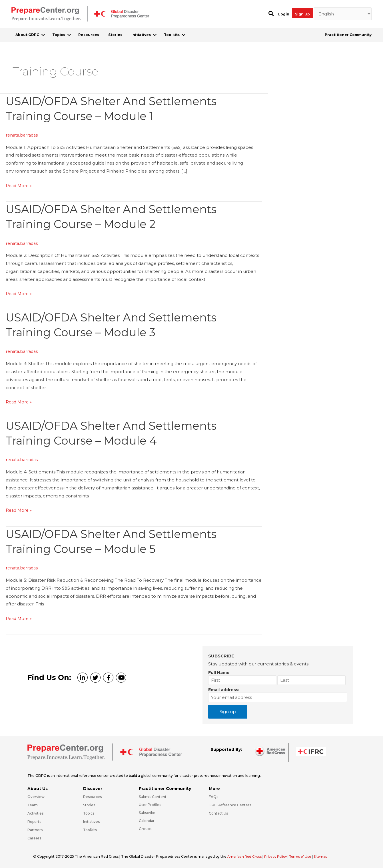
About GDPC (27, 35)
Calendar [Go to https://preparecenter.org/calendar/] (147, 820)
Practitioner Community (348, 35)
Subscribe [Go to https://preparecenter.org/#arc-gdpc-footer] (147, 812)
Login (284, 14)
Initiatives (141, 35)
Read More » (19, 185)
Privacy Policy (278, 856)
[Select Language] (343, 14)
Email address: (224, 689)
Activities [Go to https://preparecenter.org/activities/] (35, 813)
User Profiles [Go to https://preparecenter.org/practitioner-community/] (150, 804)
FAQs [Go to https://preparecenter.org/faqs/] (213, 796)
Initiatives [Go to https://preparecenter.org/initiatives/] (91, 821)
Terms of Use (304, 856)
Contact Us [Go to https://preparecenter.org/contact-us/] (218, 813)
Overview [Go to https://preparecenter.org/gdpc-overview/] (36, 796)
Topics (59, 35)
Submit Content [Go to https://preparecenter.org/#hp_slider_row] (153, 796)
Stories (115, 35)
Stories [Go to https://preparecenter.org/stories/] (89, 805)
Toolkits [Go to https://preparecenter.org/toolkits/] (90, 829)
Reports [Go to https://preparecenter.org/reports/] (34, 821)
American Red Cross (246, 856)
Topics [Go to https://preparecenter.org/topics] (89, 813)
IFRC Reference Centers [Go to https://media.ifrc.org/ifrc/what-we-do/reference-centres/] (230, 805)
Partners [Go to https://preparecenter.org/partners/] (35, 829)
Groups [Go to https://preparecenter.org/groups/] (145, 828)
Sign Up (302, 14)
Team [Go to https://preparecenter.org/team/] (33, 805)
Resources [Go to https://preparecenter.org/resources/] (92, 796)
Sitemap (325, 856)
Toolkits (172, 35)
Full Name (219, 672)
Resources (89, 35)
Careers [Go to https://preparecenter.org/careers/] (34, 838)
